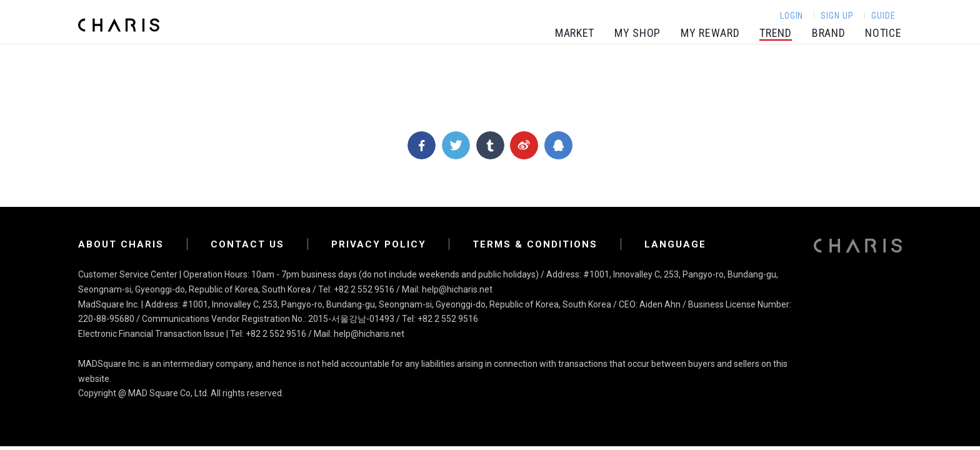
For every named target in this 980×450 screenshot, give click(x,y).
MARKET (575, 33)
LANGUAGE (675, 244)
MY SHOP (637, 33)
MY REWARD (710, 33)
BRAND (829, 33)
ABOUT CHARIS (121, 244)
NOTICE (883, 33)
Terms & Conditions (535, 244)
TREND (776, 33)
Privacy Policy (379, 244)
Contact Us (247, 244)
